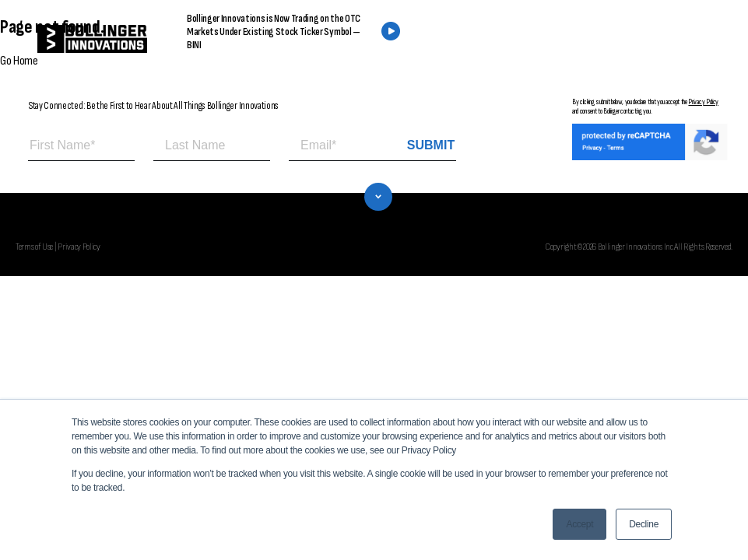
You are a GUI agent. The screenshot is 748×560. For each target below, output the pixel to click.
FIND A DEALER (497, 39)
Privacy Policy (703, 102)
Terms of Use (34, 247)
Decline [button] (644, 524)
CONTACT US (618, 39)
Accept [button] (579, 524)
